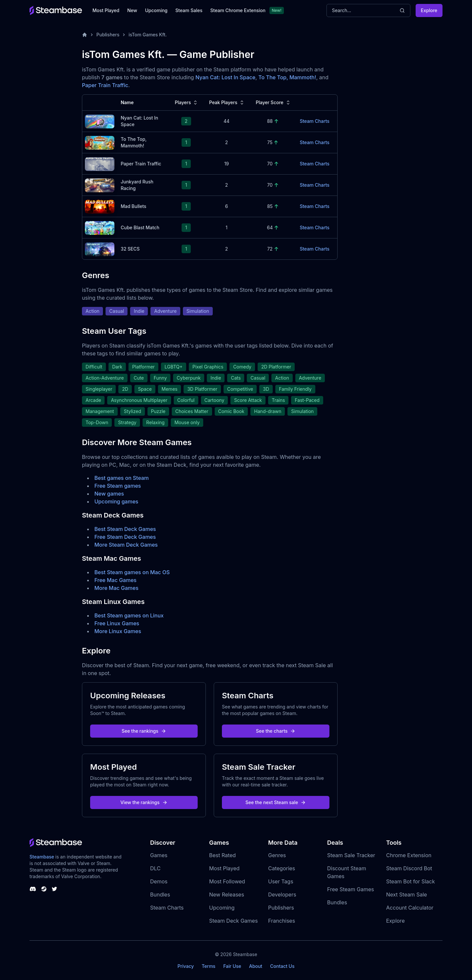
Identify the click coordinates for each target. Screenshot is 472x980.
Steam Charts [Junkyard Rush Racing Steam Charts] (315, 185)
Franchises (282, 921)
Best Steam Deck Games (125, 529)
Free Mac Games (115, 580)
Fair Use (232, 966)
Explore (429, 10)
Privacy (186, 966)
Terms (208, 966)
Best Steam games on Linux (129, 615)
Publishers (108, 35)
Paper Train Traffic (105, 85)
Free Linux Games (117, 623)
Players (187, 103)
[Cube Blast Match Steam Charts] (100, 227)
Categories (282, 868)
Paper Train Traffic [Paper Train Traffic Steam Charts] (141, 164)
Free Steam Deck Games (125, 537)
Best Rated (222, 855)
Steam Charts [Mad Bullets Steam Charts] (315, 206)
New (132, 10)
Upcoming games (116, 501)
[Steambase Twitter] (54, 889)
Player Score (273, 103)
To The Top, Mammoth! (287, 77)
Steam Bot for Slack (411, 881)
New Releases (227, 895)
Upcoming (156, 10)
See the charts (276, 731)
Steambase (42, 857)
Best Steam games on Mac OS (132, 572)
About (256, 966)
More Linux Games (118, 631)
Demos (159, 881)
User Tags (281, 881)
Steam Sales (189, 10)
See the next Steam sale (276, 802)
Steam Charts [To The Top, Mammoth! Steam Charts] (315, 142)
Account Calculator (410, 908)
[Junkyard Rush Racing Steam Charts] (100, 185)
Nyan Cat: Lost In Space (225, 77)
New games (109, 494)
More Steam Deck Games (126, 545)
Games (159, 855)
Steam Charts (167, 908)
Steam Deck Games (233, 921)
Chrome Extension (409, 855)
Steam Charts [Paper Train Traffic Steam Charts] (315, 164)
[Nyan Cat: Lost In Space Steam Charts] (100, 121)
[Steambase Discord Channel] (33, 889)
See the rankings (144, 731)
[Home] (85, 35)
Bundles (160, 895)
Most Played (106, 10)
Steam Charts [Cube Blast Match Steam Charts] (315, 227)
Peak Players (227, 103)
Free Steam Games (351, 889)
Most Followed (227, 881)
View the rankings (144, 802)
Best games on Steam (122, 478)
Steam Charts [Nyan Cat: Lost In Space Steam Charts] (315, 121)
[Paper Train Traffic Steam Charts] (100, 163)
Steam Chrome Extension (238, 10)
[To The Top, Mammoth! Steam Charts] (100, 142)
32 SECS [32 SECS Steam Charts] (130, 249)
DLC (155, 868)
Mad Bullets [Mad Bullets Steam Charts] (133, 206)
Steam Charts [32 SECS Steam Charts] (315, 249)
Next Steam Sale (407, 895)
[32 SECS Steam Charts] (100, 248)
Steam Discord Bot (409, 868)
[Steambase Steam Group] (44, 889)
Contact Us (282, 966)
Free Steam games (118, 486)
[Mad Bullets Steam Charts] (100, 206)
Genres (277, 855)
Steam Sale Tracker (351, 855)
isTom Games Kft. (148, 35)
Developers (282, 895)
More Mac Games (116, 588)
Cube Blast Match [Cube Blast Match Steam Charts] (140, 227)
